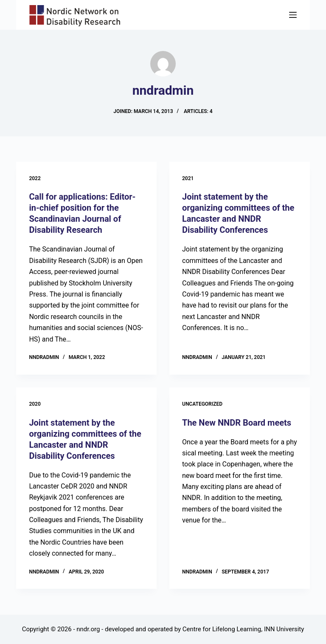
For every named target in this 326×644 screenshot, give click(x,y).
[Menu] (293, 15)
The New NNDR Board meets (237, 423)
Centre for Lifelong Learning (222, 629)
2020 (35, 404)
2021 (188, 178)
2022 (35, 178)
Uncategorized (202, 404)
